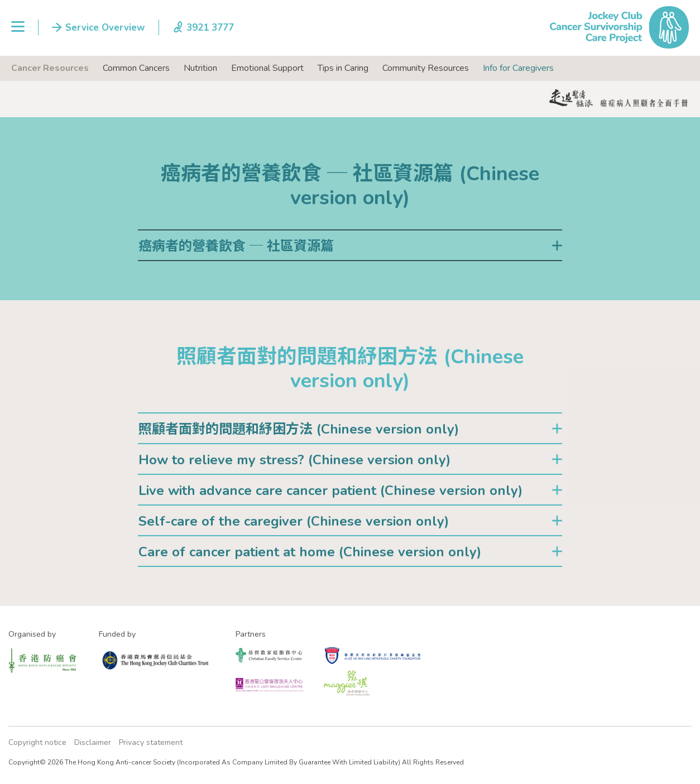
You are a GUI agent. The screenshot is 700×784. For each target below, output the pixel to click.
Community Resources (426, 68)
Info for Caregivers (518, 68)
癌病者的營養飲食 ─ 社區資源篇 (236, 246)
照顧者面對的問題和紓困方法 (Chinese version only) (299, 429)
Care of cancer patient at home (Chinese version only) (310, 552)
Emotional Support (267, 68)
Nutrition (200, 68)
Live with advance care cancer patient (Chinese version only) (330, 490)
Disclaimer (93, 742)
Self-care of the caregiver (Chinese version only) (294, 521)
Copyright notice (37, 742)
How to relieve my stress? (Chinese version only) (294, 460)
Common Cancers (136, 68)
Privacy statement (151, 742)
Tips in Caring (343, 68)
